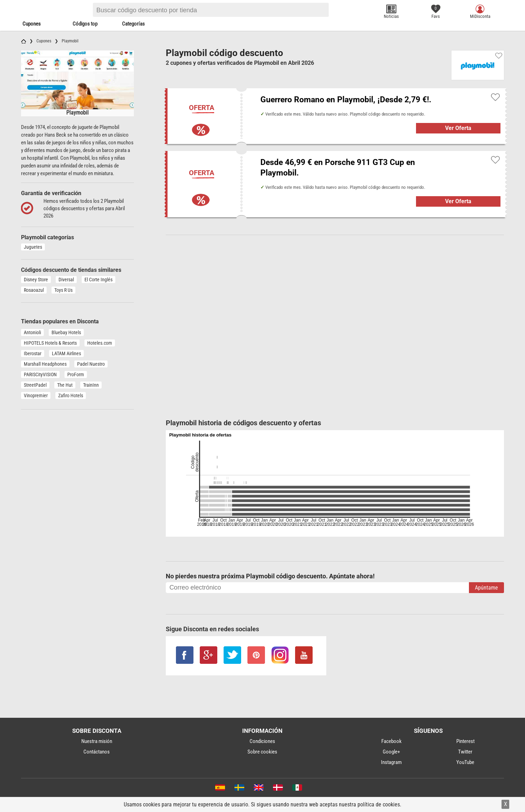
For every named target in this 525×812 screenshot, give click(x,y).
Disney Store (36, 280)
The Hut (65, 385)
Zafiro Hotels (71, 395)
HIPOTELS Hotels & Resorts (50, 343)
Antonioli (32, 332)
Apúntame (486, 588)
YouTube (465, 762)
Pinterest (465, 741)
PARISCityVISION (40, 374)
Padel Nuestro (91, 364)
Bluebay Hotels (66, 332)
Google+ (391, 752)
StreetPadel (35, 385)
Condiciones (262, 741)
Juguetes (33, 247)
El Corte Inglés (98, 280)
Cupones (32, 24)
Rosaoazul (34, 290)
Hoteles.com (100, 343)
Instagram (391, 762)
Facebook (391, 741)
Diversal (66, 280)
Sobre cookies (262, 752)
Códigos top (85, 24)
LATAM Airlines (66, 353)
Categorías (133, 24)
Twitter (465, 752)
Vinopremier (36, 395)
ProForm (76, 374)
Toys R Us (63, 290)
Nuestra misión (97, 741)
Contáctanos (97, 752)
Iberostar (33, 353)
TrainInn (91, 385)
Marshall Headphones (45, 364)
